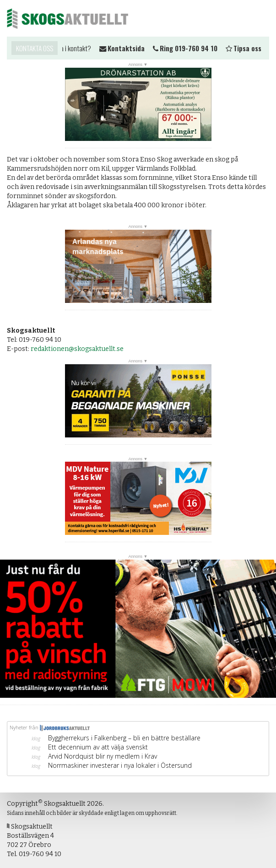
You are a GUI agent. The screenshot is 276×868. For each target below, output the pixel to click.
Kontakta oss (35, 48)
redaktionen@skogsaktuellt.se (77, 349)
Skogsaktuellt (68, 18)
